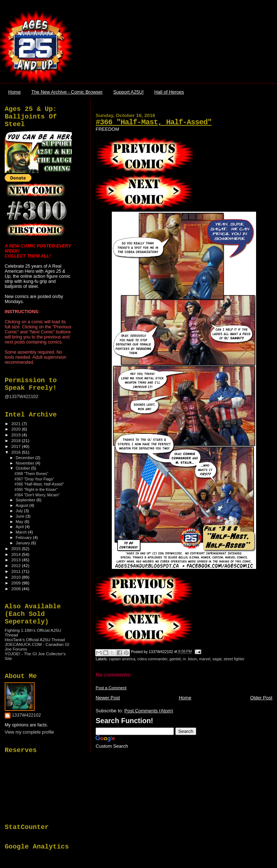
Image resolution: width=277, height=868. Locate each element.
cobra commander (152, 659)
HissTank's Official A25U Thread (35, 640)
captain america (122, 659)
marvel (205, 659)
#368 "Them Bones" (31, 474)
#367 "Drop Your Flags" (34, 479)
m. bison (190, 659)
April (20, 527)
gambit (175, 659)
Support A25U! (129, 92)
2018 (16, 441)
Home (15, 92)
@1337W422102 (21, 397)
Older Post (261, 698)
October (24, 468)
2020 (16, 429)
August (23, 505)
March (22, 532)
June (21, 516)
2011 (16, 571)
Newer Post (108, 698)
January (24, 543)
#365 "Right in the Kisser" (36, 489)
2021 (16, 424)
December (26, 458)
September (26, 500)
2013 (16, 560)
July (20, 511)
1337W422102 (26, 715)
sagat (217, 659)
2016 (16, 452)
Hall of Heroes (169, 92)
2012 (16, 565)
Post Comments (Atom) (149, 711)
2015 (16, 549)
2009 (16, 583)
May (20, 522)
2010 (16, 577)
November (26, 463)
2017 (16, 446)
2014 (16, 554)
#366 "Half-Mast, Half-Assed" (153, 122)
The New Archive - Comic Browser (67, 92)
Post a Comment (111, 688)
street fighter (234, 659)
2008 (16, 589)
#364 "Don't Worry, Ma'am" (37, 495)
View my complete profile (29, 732)
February (25, 537)
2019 (16, 435)
